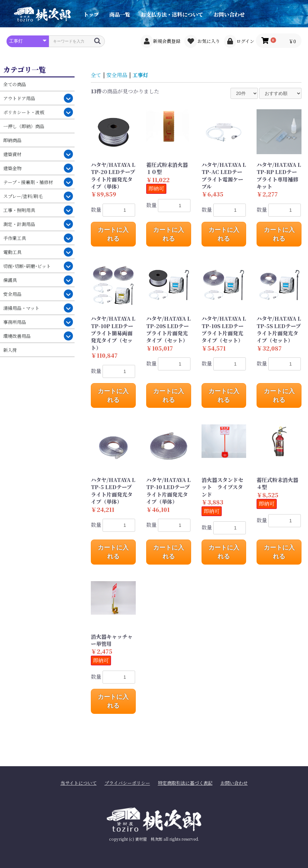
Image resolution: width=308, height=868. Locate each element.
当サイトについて (79, 783)
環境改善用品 (17, 336)
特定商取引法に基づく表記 (185, 783)
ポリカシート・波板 (24, 112)
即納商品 (12, 140)
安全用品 (12, 294)
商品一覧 (120, 14)
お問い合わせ (229, 14)
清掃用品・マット (21, 308)
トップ (91, 14)
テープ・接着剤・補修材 (28, 182)
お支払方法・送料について (172, 14)
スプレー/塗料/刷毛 (23, 196)
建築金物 (12, 168)
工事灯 (140, 75)
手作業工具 (15, 238)
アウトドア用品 (19, 98)
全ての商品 (15, 84)
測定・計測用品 (19, 224)
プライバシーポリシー (127, 783)
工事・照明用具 (19, 210)
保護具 (10, 280)
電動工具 (12, 252)
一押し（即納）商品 (24, 126)
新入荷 (10, 350)
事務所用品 (15, 322)
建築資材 (12, 154)
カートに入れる (113, 234)
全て (96, 75)
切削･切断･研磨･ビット (27, 266)
